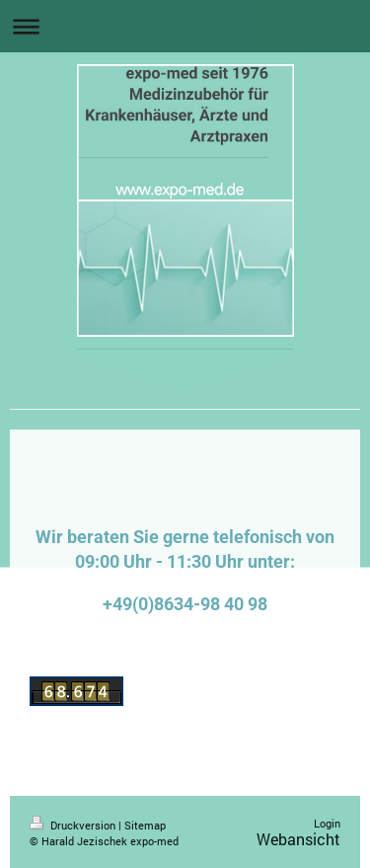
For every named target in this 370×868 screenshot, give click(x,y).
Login (327, 823)
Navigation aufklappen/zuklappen (185, 26)
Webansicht (298, 839)
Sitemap (145, 825)
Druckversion (74, 825)
